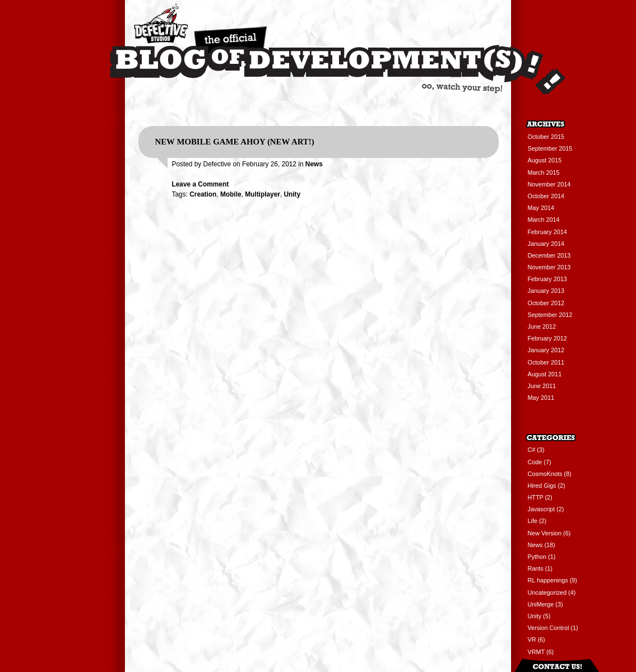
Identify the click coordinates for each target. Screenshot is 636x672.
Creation (203, 194)
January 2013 (546, 291)
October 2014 (546, 196)
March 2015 (544, 172)
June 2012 (542, 326)
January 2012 (546, 350)
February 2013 (547, 279)
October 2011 (546, 362)
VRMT (536, 652)
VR (532, 640)
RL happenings (548, 580)
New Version (545, 533)
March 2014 (544, 220)
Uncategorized (547, 592)
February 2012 (547, 338)
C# (532, 450)
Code (535, 462)
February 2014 (547, 232)
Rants (536, 568)
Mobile (231, 194)
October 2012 (546, 303)
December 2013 (549, 255)
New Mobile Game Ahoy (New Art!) (235, 142)
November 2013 (549, 267)
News (314, 164)
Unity (292, 194)
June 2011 (542, 386)
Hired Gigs (542, 486)
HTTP (536, 497)
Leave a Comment (201, 184)
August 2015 (545, 160)
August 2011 (545, 374)
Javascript (542, 509)
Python (537, 557)
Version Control (549, 628)
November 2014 (549, 184)
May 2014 (541, 208)
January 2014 (546, 244)
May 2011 (541, 398)
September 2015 (550, 148)
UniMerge (541, 604)
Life (533, 521)
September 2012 (550, 315)
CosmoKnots (545, 474)
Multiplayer (263, 194)
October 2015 (546, 137)
